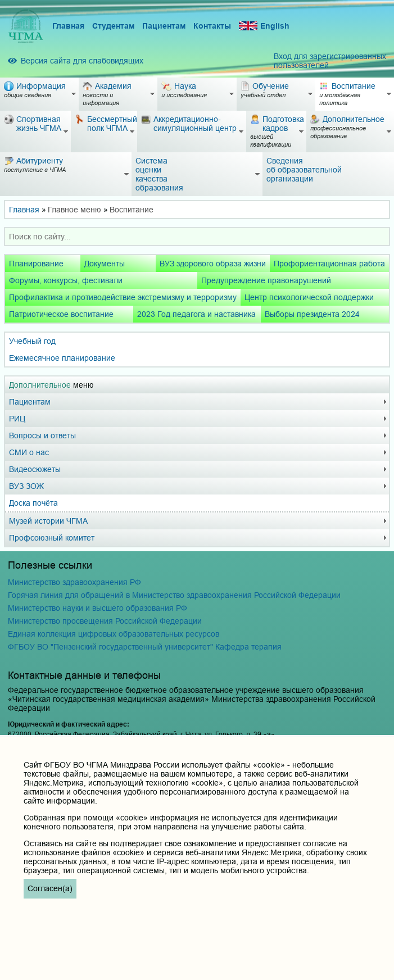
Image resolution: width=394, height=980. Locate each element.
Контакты (212, 26)
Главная (68, 26)
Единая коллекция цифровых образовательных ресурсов (114, 634)
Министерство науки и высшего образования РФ (98, 608)
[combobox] (197, 237)
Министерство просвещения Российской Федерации (105, 621)
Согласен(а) (50, 888)
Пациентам (164, 26)
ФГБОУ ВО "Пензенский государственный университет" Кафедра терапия (145, 647)
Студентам (113, 26)
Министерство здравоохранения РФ (74, 582)
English (264, 26)
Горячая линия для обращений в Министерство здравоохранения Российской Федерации (174, 595)
